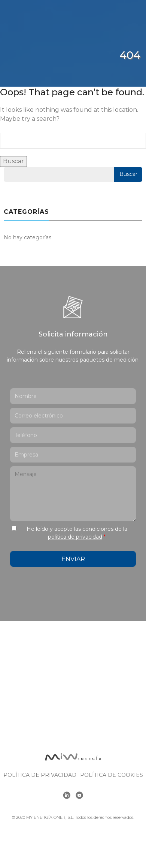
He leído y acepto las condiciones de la (77, 533)
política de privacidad (75, 537)
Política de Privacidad (40, 775)
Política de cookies (112, 775)
